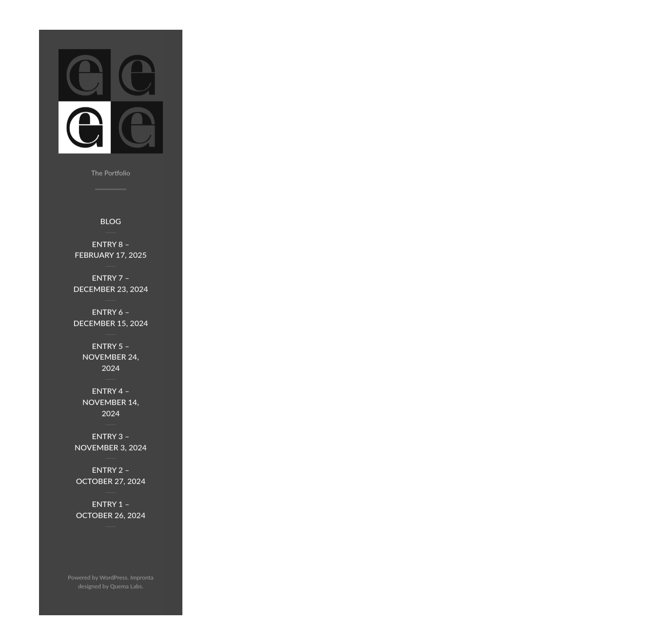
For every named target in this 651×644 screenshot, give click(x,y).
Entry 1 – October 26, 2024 (111, 511)
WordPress (113, 580)
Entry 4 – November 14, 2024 (111, 404)
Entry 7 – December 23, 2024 (110, 286)
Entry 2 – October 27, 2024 (111, 478)
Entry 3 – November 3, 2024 (111, 444)
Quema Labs (126, 588)
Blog (111, 223)
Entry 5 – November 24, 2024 (111, 359)
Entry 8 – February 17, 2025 (111, 252)
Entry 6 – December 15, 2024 (110, 319)
